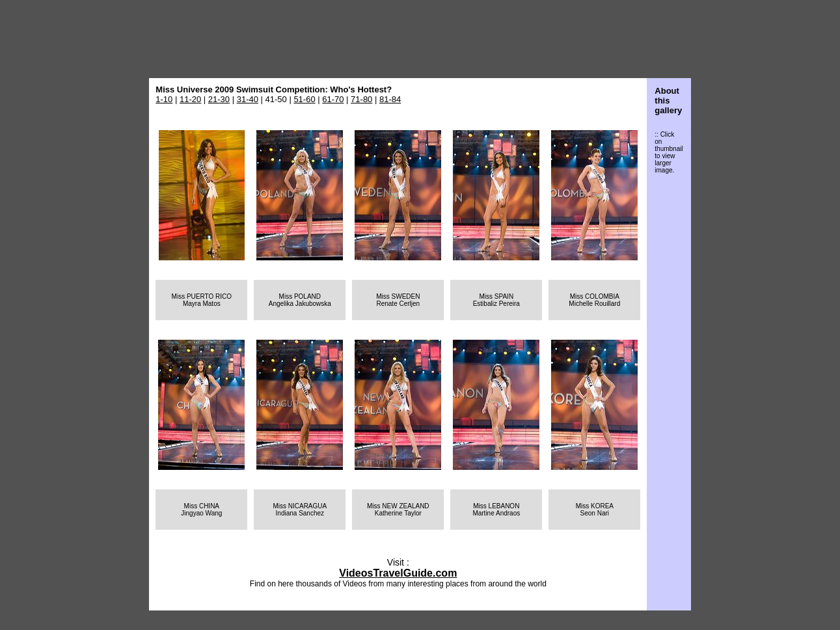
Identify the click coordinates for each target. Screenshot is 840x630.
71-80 (361, 99)
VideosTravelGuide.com (398, 573)
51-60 (304, 99)
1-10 (164, 99)
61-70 (333, 99)
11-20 (190, 99)
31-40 (248, 99)
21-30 (219, 99)
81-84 (390, 99)
